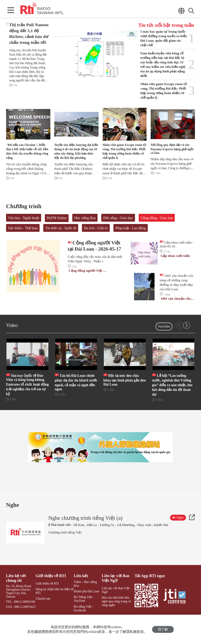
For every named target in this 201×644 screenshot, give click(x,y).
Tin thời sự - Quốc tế (61, 228)
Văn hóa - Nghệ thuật (24, 218)
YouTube (164, 326)
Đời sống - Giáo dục (118, 218)
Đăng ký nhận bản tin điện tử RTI (55, 591)
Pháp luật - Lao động (131, 228)
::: (7, 23)
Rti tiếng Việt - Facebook (83, 608)
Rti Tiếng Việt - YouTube (84, 599)
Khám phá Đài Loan (86, 591)
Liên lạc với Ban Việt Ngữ (115, 578)
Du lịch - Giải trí (96, 228)
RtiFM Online (57, 218)
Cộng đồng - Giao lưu (157, 218)
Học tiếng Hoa (85, 218)
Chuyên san (43, 599)
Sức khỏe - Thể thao (23, 228)
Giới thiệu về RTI (51, 576)
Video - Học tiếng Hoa (85, 584)
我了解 (163, 629)
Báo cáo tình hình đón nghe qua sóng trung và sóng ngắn (116, 601)
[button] (187, 325)
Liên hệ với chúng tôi (16, 578)
